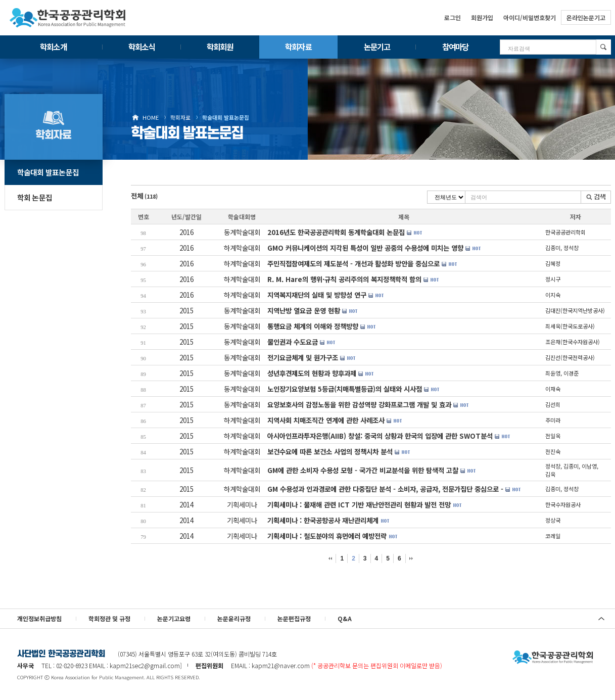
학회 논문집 (35, 197)
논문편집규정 (294, 618)
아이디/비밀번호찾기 (530, 17)
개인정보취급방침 (39, 618)
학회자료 (298, 46)
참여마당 (455, 46)
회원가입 (482, 17)
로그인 (453, 17)
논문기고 (377, 46)
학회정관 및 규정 (109, 618)
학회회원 (220, 46)
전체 (144, 196)
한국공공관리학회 (68, 18)
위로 (601, 619)
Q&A (345, 618)
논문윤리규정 (234, 618)
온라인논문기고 (586, 17)
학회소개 (53, 46)
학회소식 (141, 46)
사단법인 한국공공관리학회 (553, 658)
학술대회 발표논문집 (226, 117)
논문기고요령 (174, 618)
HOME (151, 117)
